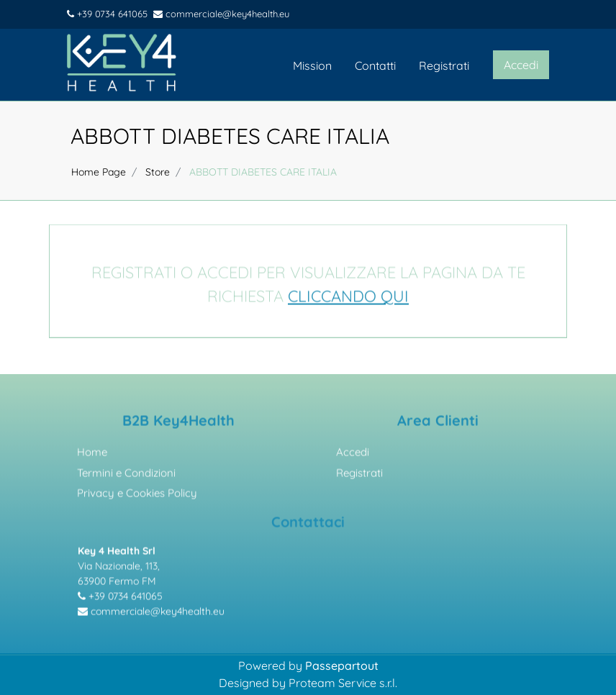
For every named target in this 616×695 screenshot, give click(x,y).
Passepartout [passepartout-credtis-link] (342, 666)
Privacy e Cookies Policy (137, 495)
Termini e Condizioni (126, 475)
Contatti (375, 65)
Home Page (99, 172)
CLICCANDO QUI (348, 299)
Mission (312, 65)
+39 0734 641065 (107, 14)
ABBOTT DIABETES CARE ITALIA (230, 136)
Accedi (353, 454)
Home (92, 454)
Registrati (444, 65)
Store (158, 172)
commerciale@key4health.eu (221, 14)
